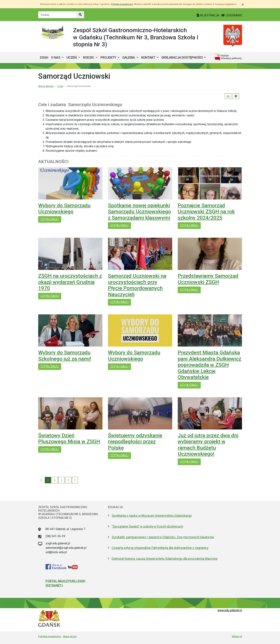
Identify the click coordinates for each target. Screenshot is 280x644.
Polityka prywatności (50, 636)
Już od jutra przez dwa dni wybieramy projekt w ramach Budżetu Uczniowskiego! (208, 445)
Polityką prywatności (122, 4)
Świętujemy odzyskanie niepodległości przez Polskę (135, 442)
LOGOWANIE (232, 15)
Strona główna (46, 86)
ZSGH (44, 57)
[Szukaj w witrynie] (80, 15)
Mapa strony (70, 636)
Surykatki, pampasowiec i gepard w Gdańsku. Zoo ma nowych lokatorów (163, 537)
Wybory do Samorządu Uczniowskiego (64, 209)
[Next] (75, 480)
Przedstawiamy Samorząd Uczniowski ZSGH (208, 279)
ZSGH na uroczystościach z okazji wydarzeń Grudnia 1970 (70, 282)
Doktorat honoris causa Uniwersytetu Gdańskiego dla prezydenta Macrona (165, 559)
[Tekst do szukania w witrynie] (57, 15)
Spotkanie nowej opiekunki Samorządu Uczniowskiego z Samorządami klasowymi (139, 212)
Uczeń (72, 57)
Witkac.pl (237, 636)
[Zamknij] (243, 5)
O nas (56, 57)
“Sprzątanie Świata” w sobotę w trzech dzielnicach (147, 527)
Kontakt (149, 57)
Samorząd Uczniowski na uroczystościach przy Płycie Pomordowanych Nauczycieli (137, 285)
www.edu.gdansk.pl (230, 610)
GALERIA (129, 57)
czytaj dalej (51, 219)
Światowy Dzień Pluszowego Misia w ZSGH (69, 439)
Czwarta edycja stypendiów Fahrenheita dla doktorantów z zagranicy (160, 548)
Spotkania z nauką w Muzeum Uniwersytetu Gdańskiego (152, 516)
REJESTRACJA (208, 15)
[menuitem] (57, 58)
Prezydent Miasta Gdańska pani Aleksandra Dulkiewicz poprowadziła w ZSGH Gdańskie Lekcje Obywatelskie (209, 365)
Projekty (109, 57)
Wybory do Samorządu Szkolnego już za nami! (65, 356)
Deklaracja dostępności (182, 57)
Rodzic (89, 57)
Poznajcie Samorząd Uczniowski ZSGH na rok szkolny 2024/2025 (206, 212)
